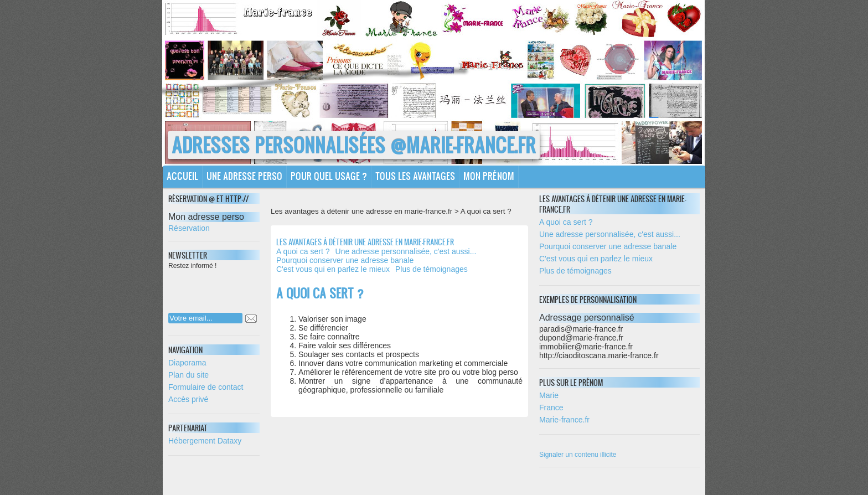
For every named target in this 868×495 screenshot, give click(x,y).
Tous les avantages (415, 176)
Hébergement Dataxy (205, 441)
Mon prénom (489, 176)
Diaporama (187, 363)
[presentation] (240, 288)
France (551, 408)
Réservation (189, 228)
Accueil (182, 176)
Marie (549, 395)
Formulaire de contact (206, 387)
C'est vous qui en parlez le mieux (333, 269)
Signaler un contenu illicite (578, 455)
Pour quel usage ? (329, 176)
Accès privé (188, 399)
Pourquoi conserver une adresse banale (345, 260)
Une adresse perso (244, 176)
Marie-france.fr (564, 420)
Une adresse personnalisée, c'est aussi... (406, 251)
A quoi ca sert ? (303, 251)
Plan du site (188, 375)
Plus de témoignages (432, 269)
